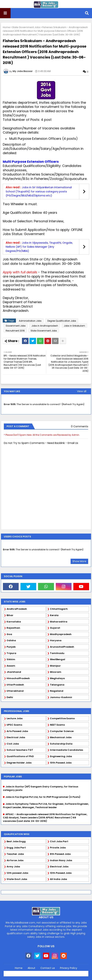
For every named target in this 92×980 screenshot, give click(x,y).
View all (82, 391)
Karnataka (14, 622)
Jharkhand (14, 672)
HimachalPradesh (18, 678)
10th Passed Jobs (61, 763)
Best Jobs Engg (16, 841)
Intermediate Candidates (66, 750)
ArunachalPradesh (62, 647)
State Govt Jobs (17, 879)
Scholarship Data (61, 744)
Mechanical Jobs (61, 737)
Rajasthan (13, 628)
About (31, 968)
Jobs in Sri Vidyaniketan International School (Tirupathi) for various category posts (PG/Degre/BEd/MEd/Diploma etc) (39, 191)
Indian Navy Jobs (61, 860)
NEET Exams (57, 725)
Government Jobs (16, 326)
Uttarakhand (15, 691)
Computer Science (62, 731)
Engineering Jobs (61, 756)
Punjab (11, 647)
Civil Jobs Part (59, 841)
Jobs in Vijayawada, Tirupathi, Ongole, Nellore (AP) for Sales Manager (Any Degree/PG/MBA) (39, 247)
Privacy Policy (69, 968)
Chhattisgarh (59, 609)
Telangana (57, 685)
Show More (79, 561)
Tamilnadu (57, 653)
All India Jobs (58, 879)
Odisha (11, 640)
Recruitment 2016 (15, 331)
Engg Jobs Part (16, 848)
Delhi (10, 697)
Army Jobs (13, 867)
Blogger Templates (54, 973)
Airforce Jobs (15, 860)
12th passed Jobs (17, 873)
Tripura (11, 653)
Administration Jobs (30, 321)
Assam (11, 666)
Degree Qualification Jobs (62, 321)
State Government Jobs (26, 27)
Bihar (10, 615)
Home (6, 27)
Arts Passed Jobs (17, 731)
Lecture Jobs (15, 718)
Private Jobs (58, 848)
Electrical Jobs (16, 737)
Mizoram (56, 672)
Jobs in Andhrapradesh (45, 326)
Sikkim (11, 659)
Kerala (54, 615)
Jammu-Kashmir (61, 697)
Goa (9, 634)
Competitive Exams (62, 718)
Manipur (55, 666)
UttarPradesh (15, 685)
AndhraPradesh (17, 609)
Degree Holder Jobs (19, 763)
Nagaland (57, 691)
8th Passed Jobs (60, 854)
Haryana (56, 640)
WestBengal (58, 659)
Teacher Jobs (15, 854)
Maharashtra (59, 622)
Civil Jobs (13, 744)
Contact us (48, 968)
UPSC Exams (14, 725)
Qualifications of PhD (20, 756)
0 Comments (80, 426)
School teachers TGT (20, 750)
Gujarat (55, 628)
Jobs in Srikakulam (74, 326)
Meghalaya (57, 678)
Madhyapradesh (61, 634)
